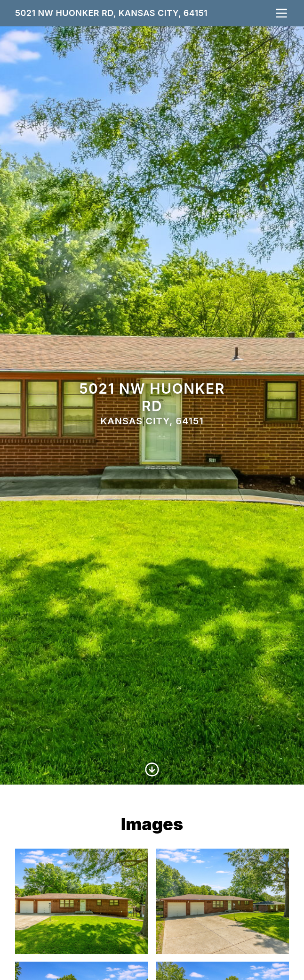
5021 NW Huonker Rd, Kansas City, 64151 (111, 13)
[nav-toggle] (281, 13)
